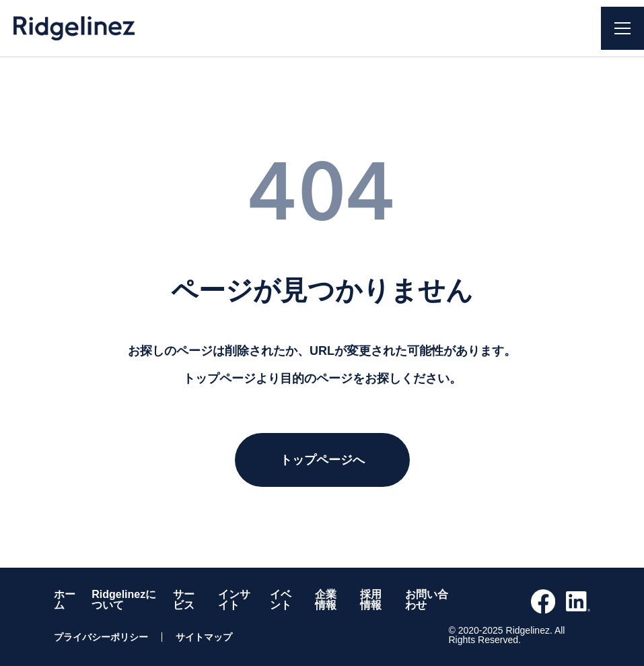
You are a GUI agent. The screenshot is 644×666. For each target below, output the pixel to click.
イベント (281, 600)
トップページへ (322, 460)
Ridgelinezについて (124, 600)
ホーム (65, 600)
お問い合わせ (427, 600)
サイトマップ (204, 637)
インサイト (234, 600)
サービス (184, 600)
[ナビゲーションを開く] (622, 28)
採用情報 (371, 600)
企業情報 (326, 600)
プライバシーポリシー (101, 637)
